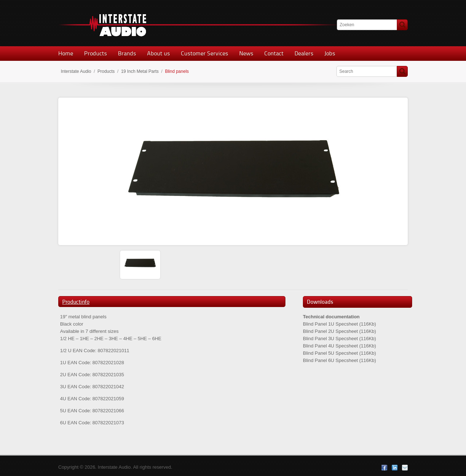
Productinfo (76, 302)
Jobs (330, 53)
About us (159, 53)
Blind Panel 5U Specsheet (330, 353)
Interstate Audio (76, 71)
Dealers (304, 53)
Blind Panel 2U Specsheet (330, 331)
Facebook (384, 468)
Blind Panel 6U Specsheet (330, 360)
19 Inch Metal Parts (140, 71)
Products (96, 53)
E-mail (405, 468)
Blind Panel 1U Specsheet (330, 324)
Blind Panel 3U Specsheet (330, 339)
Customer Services (205, 53)
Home (66, 53)
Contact (274, 53)
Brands (127, 53)
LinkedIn (395, 468)
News (246, 53)
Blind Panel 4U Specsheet (330, 346)
